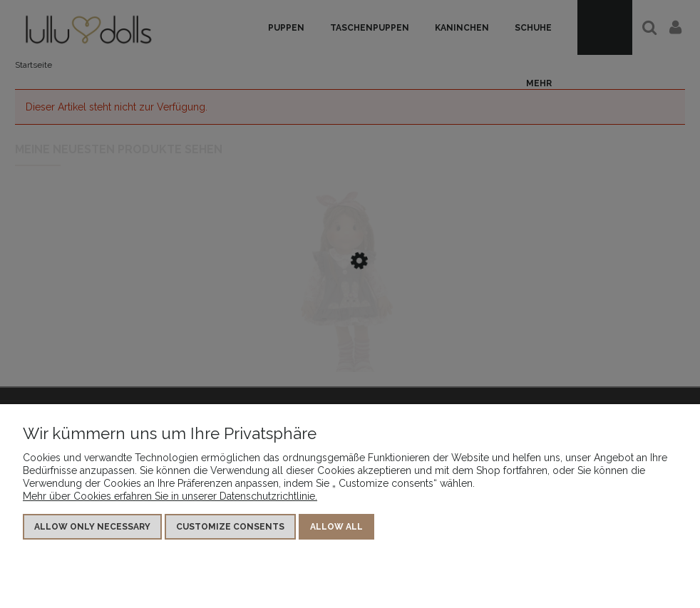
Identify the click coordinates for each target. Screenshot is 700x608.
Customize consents (230, 527)
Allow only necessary (92, 527)
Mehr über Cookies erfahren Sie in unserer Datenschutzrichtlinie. (170, 496)
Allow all (336, 527)
